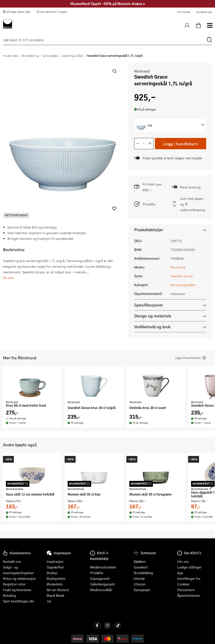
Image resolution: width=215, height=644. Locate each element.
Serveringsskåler (72, 56)
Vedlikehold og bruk (152, 327)
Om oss (183, 562)
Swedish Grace (182, 276)
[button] (114, 208)
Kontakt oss (12, 562)
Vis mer (9, 278)
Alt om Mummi (58, 590)
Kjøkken (140, 562)
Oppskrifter (55, 567)
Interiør (139, 578)
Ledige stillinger (189, 567)
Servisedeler (50, 56)
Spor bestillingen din (18, 601)
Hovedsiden (11, 56)
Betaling (9, 595)
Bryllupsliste (56, 578)
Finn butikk (184, 12)
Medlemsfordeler (103, 567)
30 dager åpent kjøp (17, 12)
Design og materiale (153, 316)
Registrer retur (14, 584)
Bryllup (52, 573)
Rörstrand (142, 71)
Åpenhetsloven (189, 595)
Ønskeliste (55, 584)
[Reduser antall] (138, 144)
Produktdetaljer (149, 230)
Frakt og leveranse (17, 590)
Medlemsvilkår (101, 590)
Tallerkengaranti (102, 584)
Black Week (55, 595)
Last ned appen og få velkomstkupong (193, 204)
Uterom (140, 584)
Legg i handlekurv (181, 143)
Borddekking (30, 56)
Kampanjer (142, 590)
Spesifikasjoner (149, 305)
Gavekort (141, 567)
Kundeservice (204, 12)
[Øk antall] (150, 144)
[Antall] (144, 144)
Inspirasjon (55, 562)
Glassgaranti (100, 578)
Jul (49, 601)
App (180, 573)
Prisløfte (149, 204)
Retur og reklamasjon (19, 578)
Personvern (186, 590)
